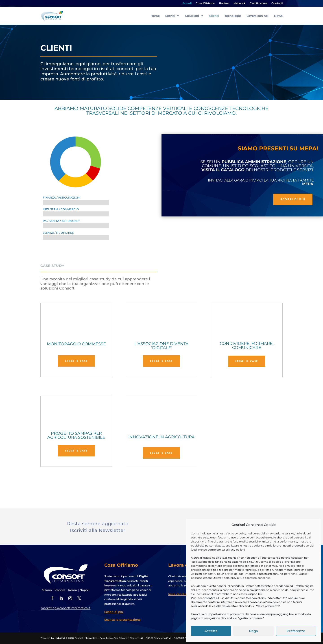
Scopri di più (293, 199)
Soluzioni (192, 16)
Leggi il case (76, 361)
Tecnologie (233, 16)
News (278, 16)
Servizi (170, 16)
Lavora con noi (258, 16)
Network (240, 3)
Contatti (277, 3)
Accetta (211, 631)
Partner (224, 3)
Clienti (214, 16)
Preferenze (296, 631)
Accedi (187, 3)
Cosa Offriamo (205, 3)
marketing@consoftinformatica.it (66, 608)
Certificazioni (259, 3)
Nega (253, 631)
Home (155, 16)
